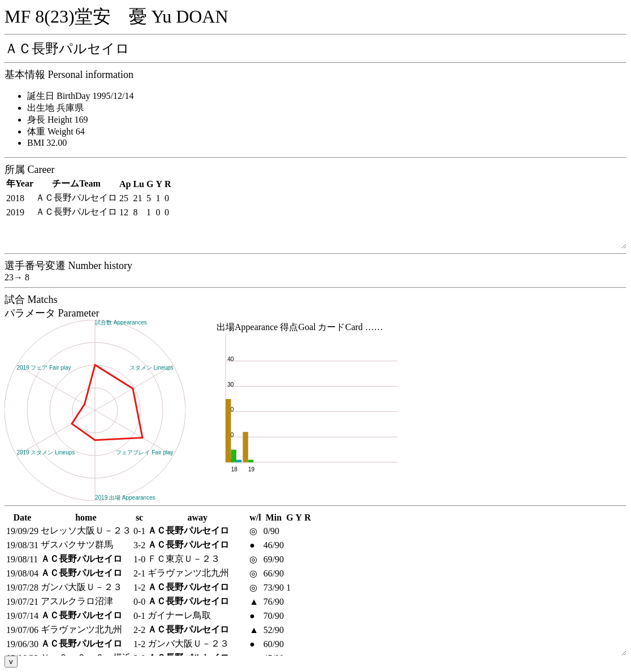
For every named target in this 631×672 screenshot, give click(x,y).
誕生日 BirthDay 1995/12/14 (80, 96)
